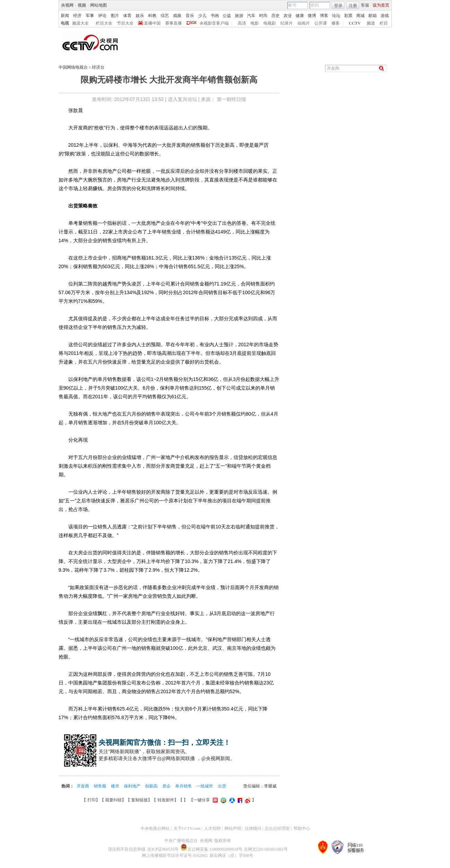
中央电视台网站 (155, 828)
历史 (275, 16)
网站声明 (233, 828)
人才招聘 (212, 828)
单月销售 (184, 786)
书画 (215, 16)
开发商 (83, 786)
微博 (312, 16)
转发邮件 (166, 800)
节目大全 (125, 23)
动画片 (304, 23)
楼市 (116, 786)
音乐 (190, 16)
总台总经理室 (277, 828)
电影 (255, 23)
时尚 (263, 16)
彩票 (348, 16)
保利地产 (133, 786)
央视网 (67, 5)
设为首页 (381, 5)
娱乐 (140, 16)
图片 (115, 16)
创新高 (152, 786)
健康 (300, 16)
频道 (371, 23)
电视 (65, 23)
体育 (127, 16)
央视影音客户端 (214, 23)
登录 (338, 6)
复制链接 (139, 800)
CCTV (355, 23)
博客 (324, 16)
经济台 (98, 67)
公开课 (321, 23)
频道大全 (80, 23)
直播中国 (152, 23)
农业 (288, 16)
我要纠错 (113, 800)
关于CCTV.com (187, 828)
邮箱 (373, 16)
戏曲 (177, 16)
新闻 (65, 16)
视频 (82, 5)
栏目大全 (104, 23)
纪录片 (287, 23)
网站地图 (99, 5)
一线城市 (205, 786)
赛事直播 (173, 23)
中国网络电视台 (73, 67)
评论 (102, 16)
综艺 (165, 16)
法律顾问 (253, 828)
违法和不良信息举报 (127, 849)
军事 (90, 16)
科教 (152, 16)
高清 (242, 23)
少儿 (202, 16)
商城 (360, 16)
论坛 (336, 16)
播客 (336, 23)
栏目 (384, 23)
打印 (92, 800)
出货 (222, 786)
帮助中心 (302, 828)
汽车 (251, 16)
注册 (353, 6)
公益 (227, 16)
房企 (167, 786)
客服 (365, 5)
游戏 (385, 16)
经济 (77, 16)
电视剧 (270, 23)
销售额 (100, 786)
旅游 (239, 16)
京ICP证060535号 (163, 849)
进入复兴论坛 (182, 99)
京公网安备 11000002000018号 (211, 849)
